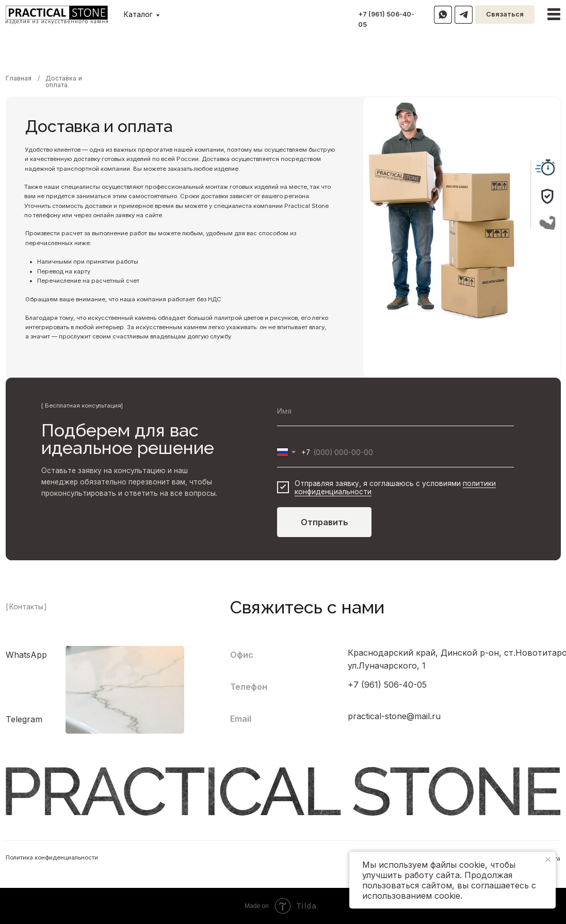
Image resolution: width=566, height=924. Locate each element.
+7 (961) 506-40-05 (387, 685)
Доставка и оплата (64, 82)
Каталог (138, 14)
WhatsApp (26, 655)
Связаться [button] (505, 14)
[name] (395, 411)
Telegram (24, 719)
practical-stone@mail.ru (394, 716)
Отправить (325, 522)
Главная (19, 78)
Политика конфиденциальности (52, 857)
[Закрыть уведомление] (548, 860)
